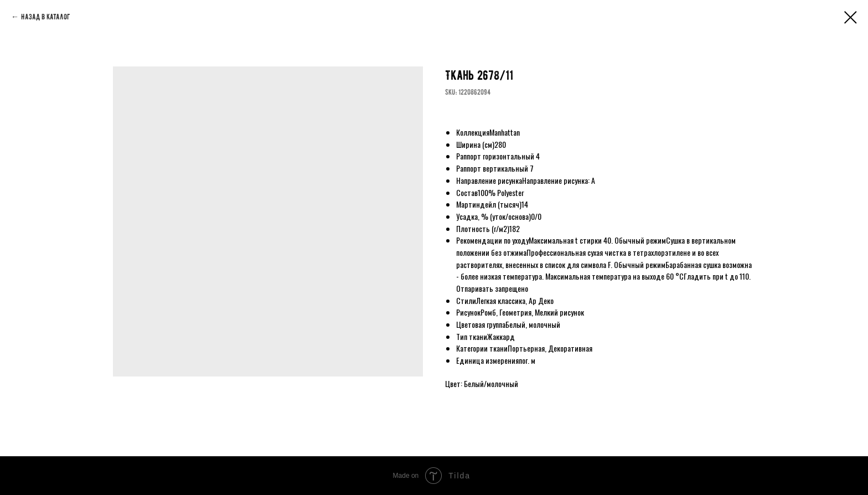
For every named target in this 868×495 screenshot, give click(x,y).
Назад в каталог (45, 17)
